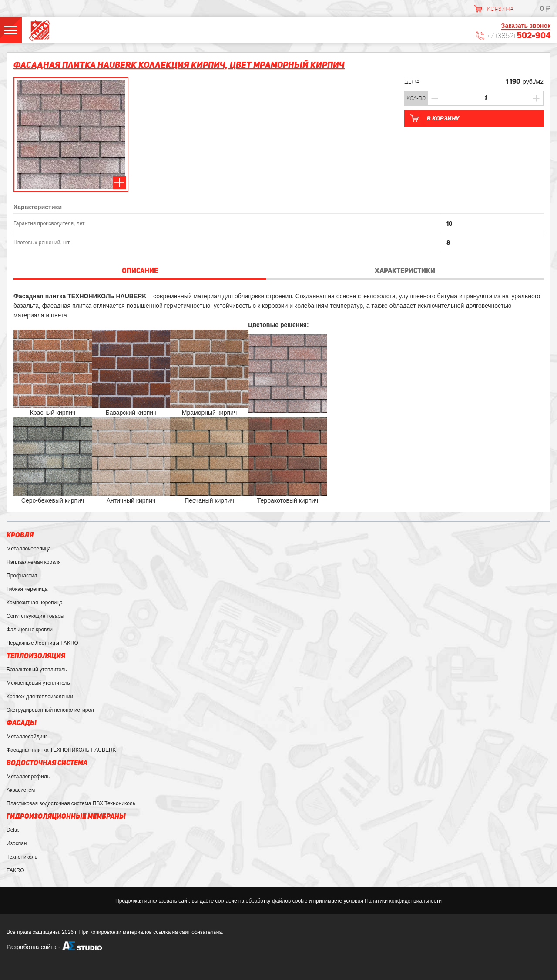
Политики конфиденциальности (403, 901)
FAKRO (15, 870)
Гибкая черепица (27, 589)
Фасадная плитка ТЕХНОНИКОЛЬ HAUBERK (61, 750)
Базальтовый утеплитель (37, 670)
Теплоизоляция (36, 656)
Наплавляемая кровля (34, 562)
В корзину (443, 118)
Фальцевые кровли (30, 630)
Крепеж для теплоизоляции (40, 697)
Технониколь (22, 857)
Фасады (22, 723)
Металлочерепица (29, 549)
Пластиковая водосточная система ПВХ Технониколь (71, 803)
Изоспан (17, 843)
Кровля (20, 535)
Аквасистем (21, 790)
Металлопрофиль (28, 777)
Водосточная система (47, 763)
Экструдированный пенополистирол (50, 710)
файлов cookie (290, 901)
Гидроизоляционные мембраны (66, 816)
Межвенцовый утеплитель (38, 683)
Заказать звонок (526, 26)
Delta (13, 830)
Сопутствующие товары (35, 616)
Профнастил (22, 576)
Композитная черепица (35, 603)
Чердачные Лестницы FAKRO (42, 643)
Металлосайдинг (27, 737)
